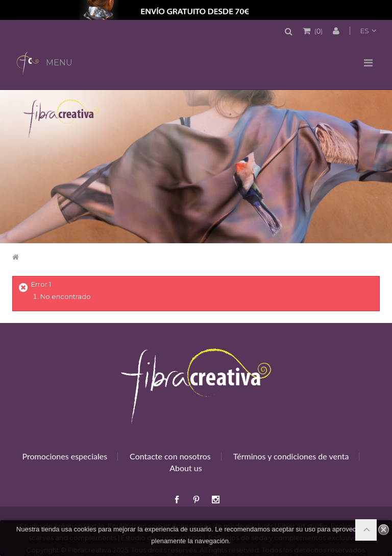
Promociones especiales (65, 456)
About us (186, 468)
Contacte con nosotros (170, 456)
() (318, 31)
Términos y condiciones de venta (291, 456)
